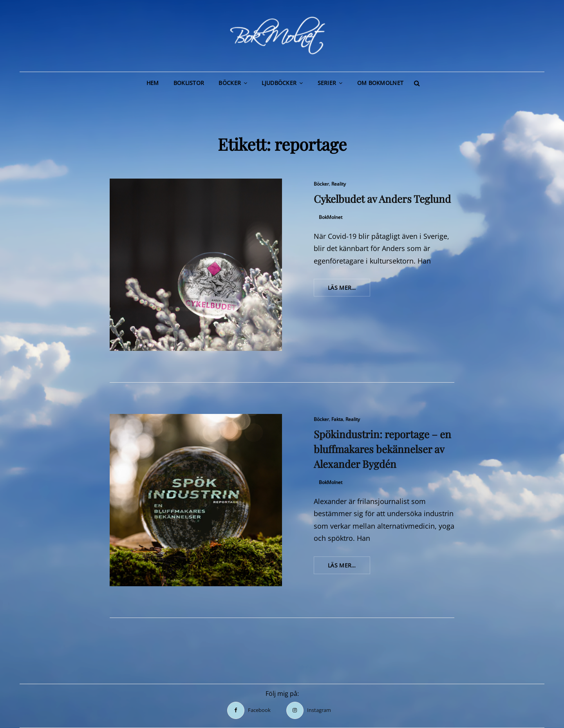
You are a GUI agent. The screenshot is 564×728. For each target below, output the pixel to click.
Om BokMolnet (380, 83)
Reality (339, 184)
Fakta (337, 419)
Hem (153, 83)
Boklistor (189, 83)
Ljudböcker (279, 83)
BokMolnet (331, 217)
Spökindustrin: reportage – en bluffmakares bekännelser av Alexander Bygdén (382, 449)
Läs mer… (349, 290)
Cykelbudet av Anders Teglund (382, 199)
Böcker (230, 83)
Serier (327, 83)
